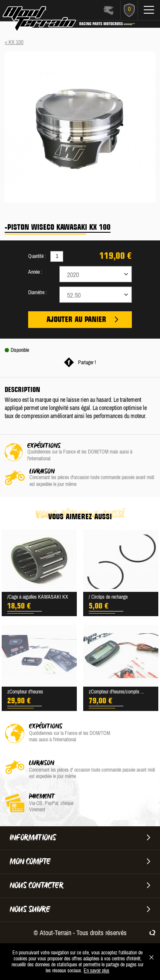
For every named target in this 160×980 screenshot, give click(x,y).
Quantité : (37, 256)
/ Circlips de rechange (108, 597)
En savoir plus (96, 971)
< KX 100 (14, 42)
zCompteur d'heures (25, 692)
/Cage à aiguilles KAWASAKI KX (38, 597)
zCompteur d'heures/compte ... (116, 692)
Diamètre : (38, 293)
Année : (35, 272)
